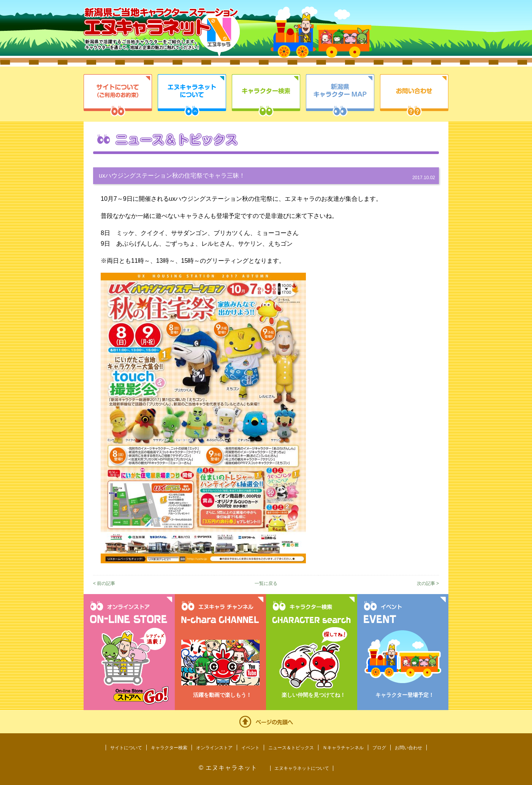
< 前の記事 (104, 583)
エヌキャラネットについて (192, 95)
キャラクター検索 (266, 95)
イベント (250, 748)
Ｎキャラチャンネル (343, 748)
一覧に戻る (266, 583)
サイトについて (118, 95)
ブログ (379, 748)
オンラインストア (214, 748)
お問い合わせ (414, 95)
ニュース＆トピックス (291, 748)
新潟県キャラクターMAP (340, 95)
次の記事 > (428, 583)
